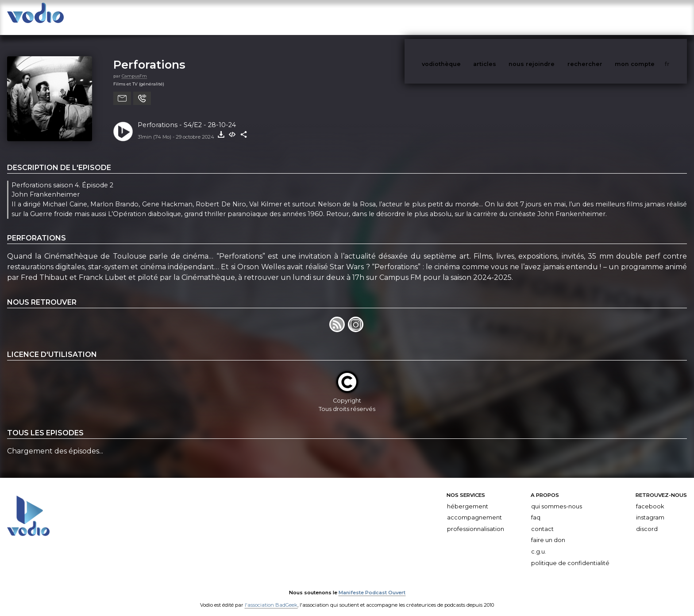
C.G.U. (539, 543)
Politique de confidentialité (570, 554)
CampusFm (134, 67)
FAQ (536, 509)
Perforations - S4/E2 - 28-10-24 (187, 116)
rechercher (601, 17)
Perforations (149, 56)
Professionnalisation (476, 520)
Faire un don (548, 531)
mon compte (649, 17)
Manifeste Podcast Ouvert (372, 584)
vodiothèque (463, 17)
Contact (542, 520)
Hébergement (468, 498)
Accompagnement (474, 509)
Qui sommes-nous (557, 498)
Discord (647, 520)
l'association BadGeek (271, 597)
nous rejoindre (550, 17)
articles (505, 17)
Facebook (650, 498)
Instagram (650, 509)
